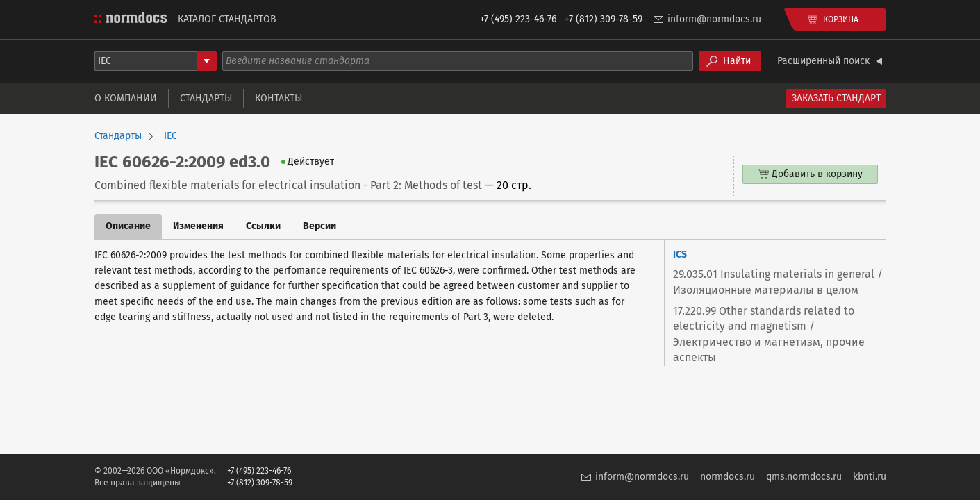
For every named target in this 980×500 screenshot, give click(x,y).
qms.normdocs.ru (804, 477)
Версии (319, 226)
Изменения (198, 226)
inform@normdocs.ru (714, 19)
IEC (171, 136)
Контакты (279, 98)
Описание (128, 226)
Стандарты (206, 98)
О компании (126, 98)
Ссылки (263, 226)
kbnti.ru (870, 477)
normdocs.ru (728, 477)
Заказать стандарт (836, 98)
